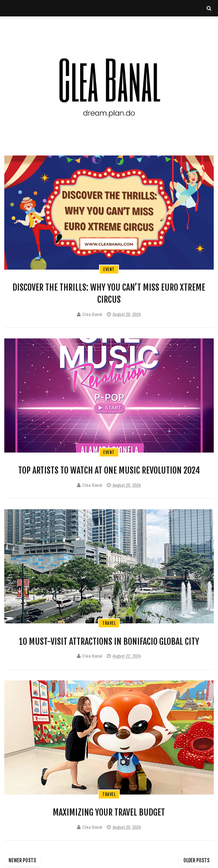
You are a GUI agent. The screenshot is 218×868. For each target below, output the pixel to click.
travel (109, 623)
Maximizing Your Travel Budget (109, 812)
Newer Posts (22, 860)
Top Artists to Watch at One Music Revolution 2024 (109, 470)
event (109, 269)
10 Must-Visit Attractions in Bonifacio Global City (109, 642)
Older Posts (196, 860)
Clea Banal (92, 314)
